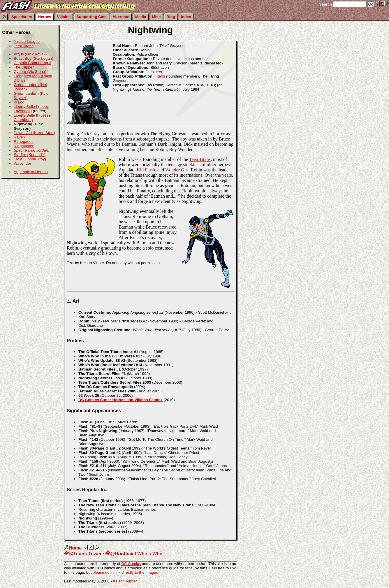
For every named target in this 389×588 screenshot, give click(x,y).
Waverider (22, 163)
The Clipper (24, 67)
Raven (19, 137)
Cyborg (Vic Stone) (30, 72)
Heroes (45, 17)
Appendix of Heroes (31, 172)
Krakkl (19, 102)
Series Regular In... (88, 490)
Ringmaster (24, 146)
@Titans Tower (83, 554)
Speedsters (22, 17)
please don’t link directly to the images (125, 572)
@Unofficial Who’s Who (134, 554)
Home (73, 548)
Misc (156, 17)
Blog (171, 17)
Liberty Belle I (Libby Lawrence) (31, 109)
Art (76, 301)
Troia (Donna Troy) (30, 159)
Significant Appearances (94, 411)
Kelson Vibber (125, 581)
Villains (64, 17)
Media (141, 17)
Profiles (75, 341)
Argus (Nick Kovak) (30, 54)
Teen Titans (200, 159)
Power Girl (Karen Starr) (34, 133)
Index (186, 17)
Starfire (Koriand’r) (29, 155)
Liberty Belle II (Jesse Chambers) (32, 117)
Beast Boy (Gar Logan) (34, 58)
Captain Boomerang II (32, 63)
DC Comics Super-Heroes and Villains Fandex (120, 400)
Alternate (121, 17)
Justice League (27, 42)
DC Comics (131, 564)
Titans (160, 76)
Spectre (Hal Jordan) (31, 150)
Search (325, 4)
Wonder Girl (177, 170)
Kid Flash (146, 170)
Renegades (24, 142)
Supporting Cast (91, 17)
